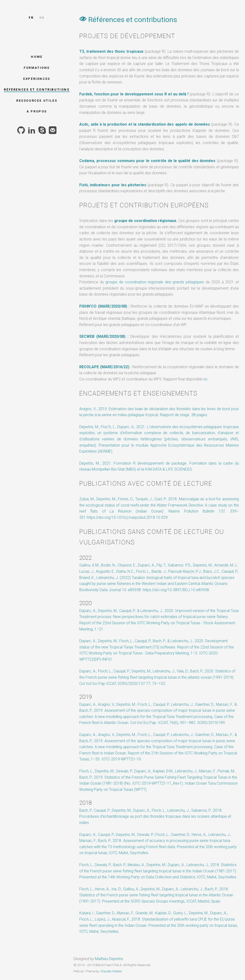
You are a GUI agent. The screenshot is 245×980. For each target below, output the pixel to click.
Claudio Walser (111, 971)
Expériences (37, 79)
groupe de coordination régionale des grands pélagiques (154, 282)
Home (37, 57)
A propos (37, 111)
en (42, 18)
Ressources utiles (37, 101)
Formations (37, 68)
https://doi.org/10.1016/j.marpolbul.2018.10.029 (127, 517)
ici (205, 379)
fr (31, 18)
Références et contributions (37, 90)
